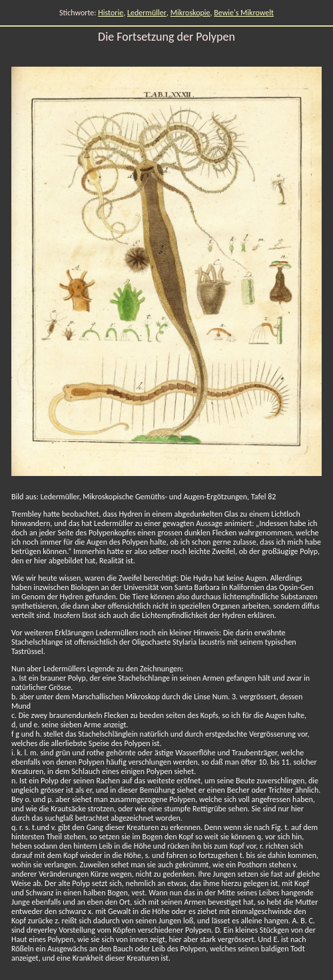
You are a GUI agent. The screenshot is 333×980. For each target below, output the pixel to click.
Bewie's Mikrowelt (244, 13)
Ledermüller (147, 13)
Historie (111, 13)
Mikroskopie (190, 13)
